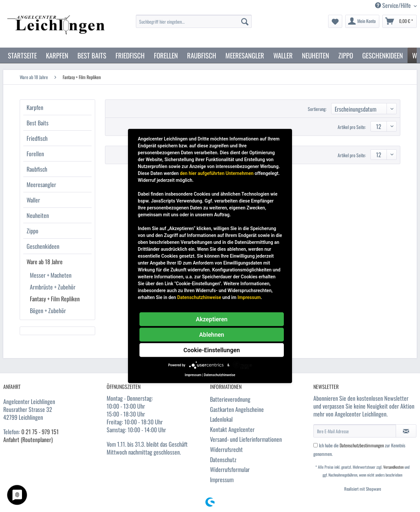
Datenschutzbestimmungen (362, 445)
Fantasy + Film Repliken (55, 299)
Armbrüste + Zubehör (53, 287)
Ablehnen (212, 335)
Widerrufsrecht (226, 449)
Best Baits (38, 123)
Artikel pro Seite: (352, 127)
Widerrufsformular (230, 469)
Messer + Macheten (51, 275)
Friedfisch (37, 138)
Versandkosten (393, 467)
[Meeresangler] (245, 55)
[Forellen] (166, 55)
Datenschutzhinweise (199, 297)
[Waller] (283, 55)
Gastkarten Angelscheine (237, 409)
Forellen (35, 154)
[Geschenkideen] (383, 55)
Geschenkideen (43, 246)
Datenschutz (223, 459)
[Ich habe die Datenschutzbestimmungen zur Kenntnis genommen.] (315, 445)
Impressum (222, 480)
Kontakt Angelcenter (232, 429)
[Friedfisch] (130, 55)
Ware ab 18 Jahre (45, 262)
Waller (33, 200)
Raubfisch (37, 169)
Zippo (32, 231)
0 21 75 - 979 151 (40, 432)
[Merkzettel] (335, 21)
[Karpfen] (57, 55)
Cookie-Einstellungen (212, 350)
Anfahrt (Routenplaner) (28, 439)
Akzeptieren (212, 319)
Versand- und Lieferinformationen (246, 439)
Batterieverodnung (230, 399)
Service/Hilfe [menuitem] (394, 5)
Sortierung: (317, 109)
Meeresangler (41, 184)
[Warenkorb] (399, 21)
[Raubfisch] (202, 55)
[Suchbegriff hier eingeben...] (194, 21)
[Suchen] (245, 21)
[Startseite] (22, 55)
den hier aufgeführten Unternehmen (217, 173)
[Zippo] (346, 55)
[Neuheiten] (315, 55)
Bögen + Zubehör (48, 310)
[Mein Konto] (362, 21)
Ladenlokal (221, 419)
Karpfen (35, 107)
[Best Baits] (92, 55)
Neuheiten (38, 215)
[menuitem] (194, 25)
